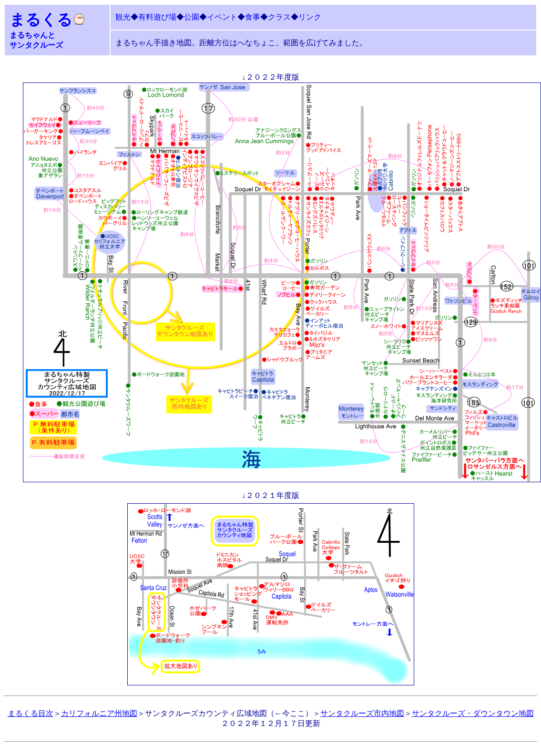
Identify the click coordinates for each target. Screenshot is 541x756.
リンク (310, 17)
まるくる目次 (31, 713)
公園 (192, 17)
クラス (279, 17)
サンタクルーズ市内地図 (362, 713)
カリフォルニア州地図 (99, 713)
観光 (123, 17)
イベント (222, 17)
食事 (253, 17)
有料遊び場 (157, 17)
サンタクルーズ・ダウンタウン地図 (473, 713)
